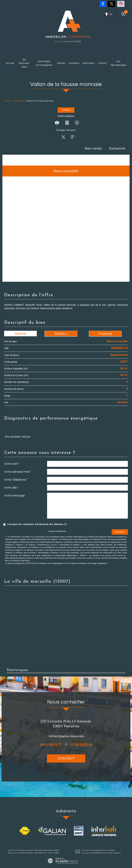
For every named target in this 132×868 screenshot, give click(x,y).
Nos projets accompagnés (44, 63)
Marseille (19, 101)
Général (20, 334)
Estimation (89, 63)
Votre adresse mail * (18, 472)
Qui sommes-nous (24, 63)
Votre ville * (11, 488)
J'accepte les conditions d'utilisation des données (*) (37, 524)
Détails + (61, 334)
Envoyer (120, 532)
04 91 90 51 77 (51, 745)
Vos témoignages (118, 63)
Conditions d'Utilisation (78, 563)
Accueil (10, 63)
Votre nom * (12, 464)
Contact (103, 63)
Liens (51, 853)
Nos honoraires (41, 853)
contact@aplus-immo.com (66, 736)
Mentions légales (26, 853)
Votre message (14, 496)
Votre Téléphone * (16, 480)
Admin (57, 853)
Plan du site (13, 853)
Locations (74, 63)
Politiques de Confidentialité (51, 563)
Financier (105, 334)
